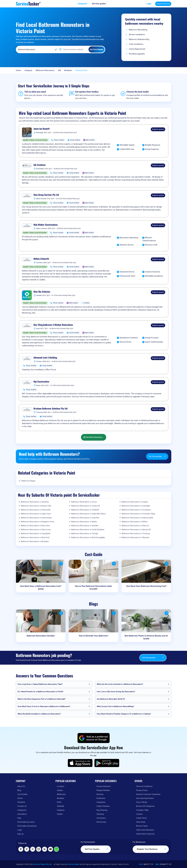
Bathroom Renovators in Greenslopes (36, 518)
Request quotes (158, 129)
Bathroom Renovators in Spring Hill (136, 530)
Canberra (61, 810)
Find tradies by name (26, 822)
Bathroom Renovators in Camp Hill (86, 506)
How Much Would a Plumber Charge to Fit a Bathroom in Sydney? (124, 714)
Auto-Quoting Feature (145, 798)
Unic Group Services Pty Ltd (46, 195)
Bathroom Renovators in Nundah (85, 526)
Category (28, 70)
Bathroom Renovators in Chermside (36, 510)
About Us (21, 786)
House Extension (104, 786)
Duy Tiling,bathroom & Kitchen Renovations (53, 325)
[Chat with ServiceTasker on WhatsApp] (56, 849)
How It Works (142, 802)
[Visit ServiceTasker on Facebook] (21, 849)
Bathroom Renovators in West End (35, 537)
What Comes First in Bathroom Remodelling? (115, 706)
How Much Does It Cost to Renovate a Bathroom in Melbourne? (44, 706)
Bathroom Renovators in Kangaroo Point (38, 522)
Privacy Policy (142, 790)
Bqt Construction (41, 382)
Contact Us (22, 806)
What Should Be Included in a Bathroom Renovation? (39, 714)
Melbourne (61, 794)
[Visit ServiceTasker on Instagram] (39, 849)
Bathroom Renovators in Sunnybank (36, 534)
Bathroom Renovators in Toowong (136, 534)
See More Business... (94, 437)
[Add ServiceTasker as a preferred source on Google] (94, 738)
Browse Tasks (142, 826)
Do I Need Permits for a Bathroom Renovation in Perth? (40, 692)
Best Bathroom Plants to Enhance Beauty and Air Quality (146, 637)
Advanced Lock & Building (45, 358)
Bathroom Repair (28, 481)
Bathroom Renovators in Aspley (135, 502)
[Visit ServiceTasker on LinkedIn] (45, 849)
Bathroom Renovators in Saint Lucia (36, 530)
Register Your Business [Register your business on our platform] (151, 849)
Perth (59, 802)
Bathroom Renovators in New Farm (35, 526)
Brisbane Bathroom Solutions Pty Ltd (50, 409)
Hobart (60, 814)
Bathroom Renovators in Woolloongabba (88, 537)
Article (20, 798)
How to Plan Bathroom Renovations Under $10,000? (93, 588)
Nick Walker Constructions (46, 225)
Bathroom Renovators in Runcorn (135, 526)
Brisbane (68, 70)
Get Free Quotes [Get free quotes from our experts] (96, 849)
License (139, 814)
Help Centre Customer (145, 834)
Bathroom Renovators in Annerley (35, 502)
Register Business (163, 4)
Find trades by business (27, 826)
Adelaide (61, 806)
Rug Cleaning (102, 810)
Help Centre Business (145, 830)
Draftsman (101, 798)
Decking (100, 794)
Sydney (60, 790)
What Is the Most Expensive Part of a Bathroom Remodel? (42, 699)
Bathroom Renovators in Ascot (84, 502)
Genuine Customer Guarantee (148, 794)
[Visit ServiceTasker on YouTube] (50, 849)
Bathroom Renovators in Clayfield (85, 510)
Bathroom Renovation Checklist (41, 636)
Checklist (21, 802)
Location (61, 786)
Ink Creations (40, 165)
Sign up (20, 834)
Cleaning (100, 814)
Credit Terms (141, 818)
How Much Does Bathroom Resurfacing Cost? (146, 586)
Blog (19, 790)
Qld (59, 70)
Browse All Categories (145, 806)
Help (19, 818)
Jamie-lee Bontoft (42, 129)
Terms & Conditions (144, 786)
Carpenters (101, 802)
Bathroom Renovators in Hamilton (85, 518)
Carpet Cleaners (103, 806)
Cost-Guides (22, 794)
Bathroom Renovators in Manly (84, 522)
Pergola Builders (103, 790)
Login (149, 4)
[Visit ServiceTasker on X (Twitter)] (33, 849)
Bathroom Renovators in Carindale (136, 506)
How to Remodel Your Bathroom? (94, 636)
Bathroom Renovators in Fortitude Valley (138, 514)
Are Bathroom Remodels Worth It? (111, 699)
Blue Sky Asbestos (42, 292)
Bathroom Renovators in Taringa (85, 534)
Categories (22, 810)
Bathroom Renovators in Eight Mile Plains (88, 514)
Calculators (22, 814)
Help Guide (141, 822)
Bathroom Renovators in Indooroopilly (137, 518)
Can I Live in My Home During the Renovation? (116, 692)
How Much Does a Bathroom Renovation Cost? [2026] (41, 588)
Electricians (101, 822)
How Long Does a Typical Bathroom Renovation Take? (40, 684)
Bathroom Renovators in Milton (135, 522)
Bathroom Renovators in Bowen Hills (36, 506)
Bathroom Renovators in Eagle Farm (36, 514)
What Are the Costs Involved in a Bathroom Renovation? (120, 684)
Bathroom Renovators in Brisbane (35, 541)
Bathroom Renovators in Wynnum (135, 537)
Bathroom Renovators (45, 70)
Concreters (101, 818)
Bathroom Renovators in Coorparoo (136, 510)
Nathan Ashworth (41, 259)
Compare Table (142, 810)
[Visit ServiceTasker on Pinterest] (27, 849)
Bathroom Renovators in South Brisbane (88, 530)
